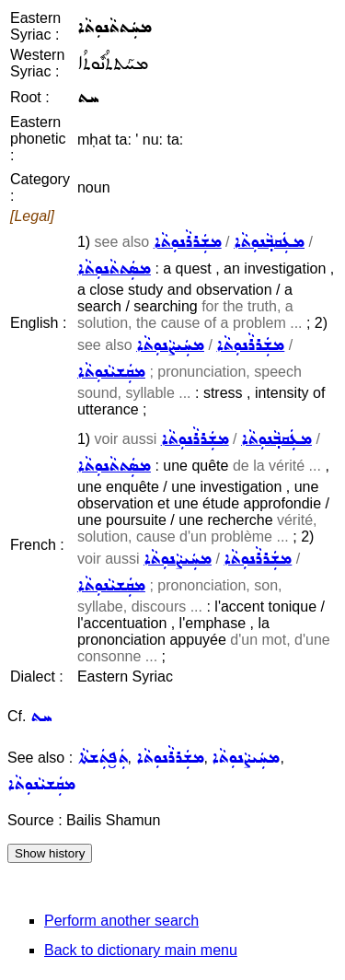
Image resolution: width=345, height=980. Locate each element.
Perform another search (121, 921)
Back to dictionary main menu (141, 950)
